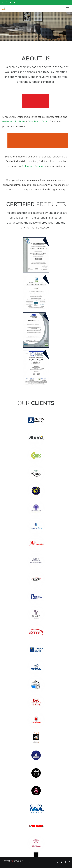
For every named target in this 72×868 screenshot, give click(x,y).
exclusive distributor (14, 122)
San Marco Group (39, 122)
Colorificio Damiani (33, 166)
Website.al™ (26, 863)
